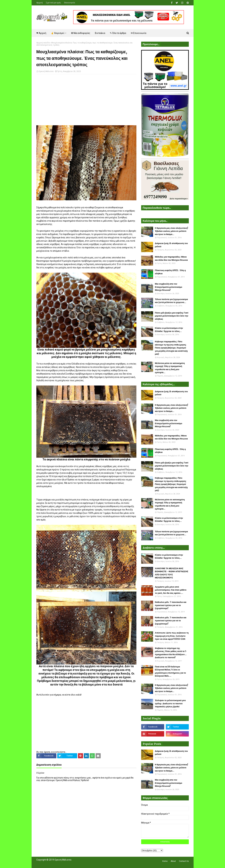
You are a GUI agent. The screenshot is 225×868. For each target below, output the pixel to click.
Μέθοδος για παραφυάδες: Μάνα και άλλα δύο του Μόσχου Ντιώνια (171, 258)
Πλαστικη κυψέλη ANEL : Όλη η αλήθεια (170, 272)
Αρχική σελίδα (43, 43)
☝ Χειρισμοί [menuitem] (58, 33)
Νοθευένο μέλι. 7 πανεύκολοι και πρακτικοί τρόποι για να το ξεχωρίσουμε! (171, 605)
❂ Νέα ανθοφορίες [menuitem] (81, 33)
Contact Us (184, 861)
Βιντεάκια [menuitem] (100, 33)
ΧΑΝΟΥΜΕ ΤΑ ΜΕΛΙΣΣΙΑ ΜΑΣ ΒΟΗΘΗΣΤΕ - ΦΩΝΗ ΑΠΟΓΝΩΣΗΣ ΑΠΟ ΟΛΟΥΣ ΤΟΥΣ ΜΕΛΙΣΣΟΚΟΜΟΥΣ (172, 573)
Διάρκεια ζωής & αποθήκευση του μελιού (171, 245)
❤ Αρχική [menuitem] (41, 33)
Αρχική (40, 3)
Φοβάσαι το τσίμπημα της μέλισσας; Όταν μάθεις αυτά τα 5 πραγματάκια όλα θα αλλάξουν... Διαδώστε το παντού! (171, 653)
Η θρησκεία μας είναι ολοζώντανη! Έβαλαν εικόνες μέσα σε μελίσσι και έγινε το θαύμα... (172, 231)
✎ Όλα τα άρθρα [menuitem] (118, 33)
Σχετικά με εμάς (53, 3)
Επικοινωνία (70, 3)
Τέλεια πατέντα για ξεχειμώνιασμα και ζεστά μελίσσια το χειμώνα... (171, 301)
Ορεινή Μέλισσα (46, 71)
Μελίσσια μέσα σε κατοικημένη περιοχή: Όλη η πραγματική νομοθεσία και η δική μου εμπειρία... (170, 368)
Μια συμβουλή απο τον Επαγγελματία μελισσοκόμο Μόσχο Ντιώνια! (169, 287)
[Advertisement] (86, 100)
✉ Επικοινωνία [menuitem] (139, 33)
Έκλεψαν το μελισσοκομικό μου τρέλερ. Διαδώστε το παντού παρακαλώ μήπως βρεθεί (170, 703)
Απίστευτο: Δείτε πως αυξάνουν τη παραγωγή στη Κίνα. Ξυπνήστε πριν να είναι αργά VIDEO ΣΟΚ (172, 636)
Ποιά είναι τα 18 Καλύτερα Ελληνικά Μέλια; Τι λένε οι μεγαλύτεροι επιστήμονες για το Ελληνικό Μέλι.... (170, 671)
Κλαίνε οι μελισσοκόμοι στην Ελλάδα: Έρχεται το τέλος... (169, 330)
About (173, 861)
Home (165, 861)
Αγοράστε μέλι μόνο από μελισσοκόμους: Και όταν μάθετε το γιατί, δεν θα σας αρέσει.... (171, 590)
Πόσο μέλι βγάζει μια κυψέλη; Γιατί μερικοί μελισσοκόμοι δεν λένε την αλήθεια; (172, 316)
